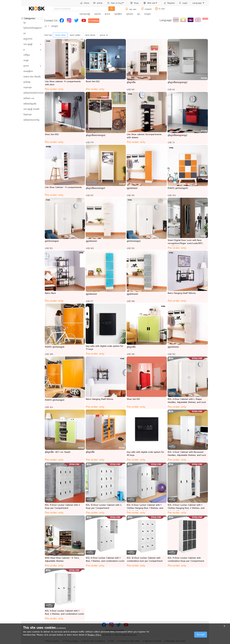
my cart (131, 9)
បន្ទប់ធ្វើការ (118, 14)
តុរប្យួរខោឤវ (28, 39)
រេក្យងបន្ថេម (28, 87)
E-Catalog (94, 21)
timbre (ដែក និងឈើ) (32, 77)
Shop (135, 3)
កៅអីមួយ (27, 55)
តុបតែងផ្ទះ (27, 82)
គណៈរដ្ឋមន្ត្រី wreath (31, 109)
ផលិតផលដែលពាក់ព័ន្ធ (31, 120)
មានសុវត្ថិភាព (28, 71)
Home (85, 3)
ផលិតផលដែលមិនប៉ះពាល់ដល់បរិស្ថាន (32, 93)
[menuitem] (85, 3)
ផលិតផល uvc (29, 98)
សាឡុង (26, 60)
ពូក (25, 33)
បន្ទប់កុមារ (130, 14)
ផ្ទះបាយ (107, 14)
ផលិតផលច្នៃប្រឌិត (30, 104)
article (98, 3)
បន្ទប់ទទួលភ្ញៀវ (85, 14)
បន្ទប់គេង (97, 14)
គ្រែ (25, 23)
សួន (139, 14)
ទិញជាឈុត (28, 114)
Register (169, 3)
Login (183, 3)
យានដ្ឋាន (147, 14)
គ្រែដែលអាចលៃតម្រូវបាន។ (32, 28)
